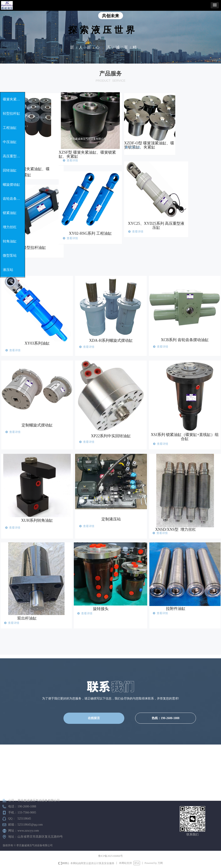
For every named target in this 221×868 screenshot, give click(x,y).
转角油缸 (10, 241)
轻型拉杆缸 (11, 113)
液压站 (8, 270)
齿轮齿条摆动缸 (14, 199)
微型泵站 (10, 255)
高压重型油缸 (13, 156)
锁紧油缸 (10, 213)
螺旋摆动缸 (11, 185)
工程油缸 (10, 128)
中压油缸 (10, 142)
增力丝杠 (10, 227)
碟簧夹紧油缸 (13, 99)
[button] (215, 5)
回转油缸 (10, 170)
